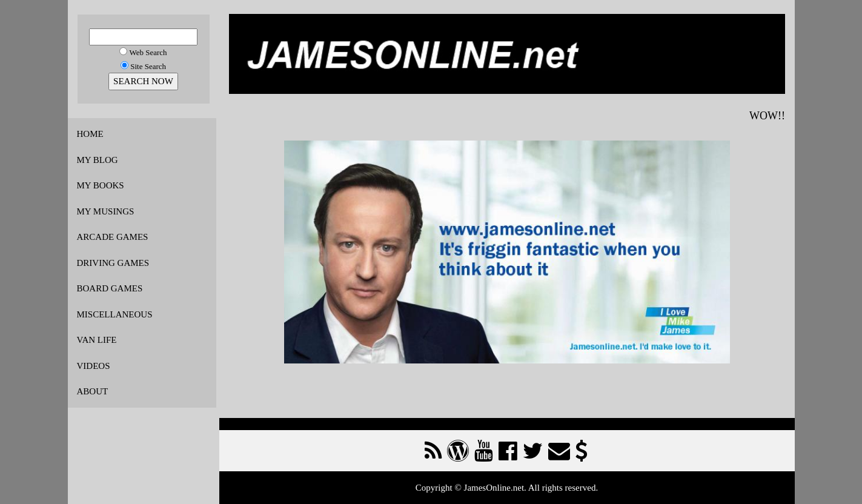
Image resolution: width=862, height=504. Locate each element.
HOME (90, 134)
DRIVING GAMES (113, 263)
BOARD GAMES (110, 288)
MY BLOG (98, 160)
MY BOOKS (101, 185)
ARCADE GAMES (113, 237)
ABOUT (93, 391)
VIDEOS (94, 366)
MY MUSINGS (106, 211)
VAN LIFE (97, 340)
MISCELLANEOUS (115, 314)
